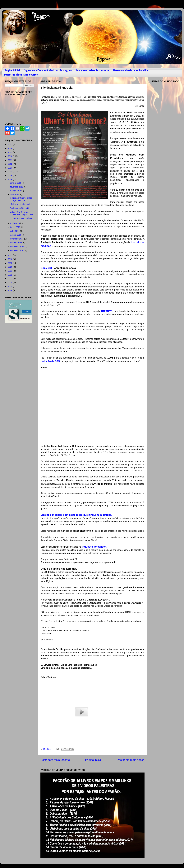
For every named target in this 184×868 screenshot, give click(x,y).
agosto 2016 (16, 235)
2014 (10, 172)
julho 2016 (15, 231)
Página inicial (12, 70)
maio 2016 (15, 223)
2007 (10, 145)
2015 (10, 176)
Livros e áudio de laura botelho (130, 70)
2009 (10, 152)
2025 (10, 286)
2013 (10, 168)
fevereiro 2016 (17, 187)
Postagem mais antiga (131, 760)
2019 (10, 263)
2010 (10, 156)
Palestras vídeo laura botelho (21, 75)
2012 (10, 164)
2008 (10, 148)
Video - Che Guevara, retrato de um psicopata (21, 213)
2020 (10, 267)
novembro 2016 (18, 247)
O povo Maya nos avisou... (22, 218)
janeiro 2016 (16, 183)
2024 (10, 283)
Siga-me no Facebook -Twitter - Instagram (48, 70)
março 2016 (16, 191)
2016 (10, 179)
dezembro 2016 (18, 250)
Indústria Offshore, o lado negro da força (21, 199)
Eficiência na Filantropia (20, 204)
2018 (10, 259)
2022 (10, 275)
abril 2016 (15, 195)
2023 (10, 279)
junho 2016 (16, 227)
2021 (10, 271)
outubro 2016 (17, 243)
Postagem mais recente (55, 760)
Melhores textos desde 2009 (93, 70)
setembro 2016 (17, 239)
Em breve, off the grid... (20, 208)
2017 (10, 255)
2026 (10, 290)
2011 (10, 160)
